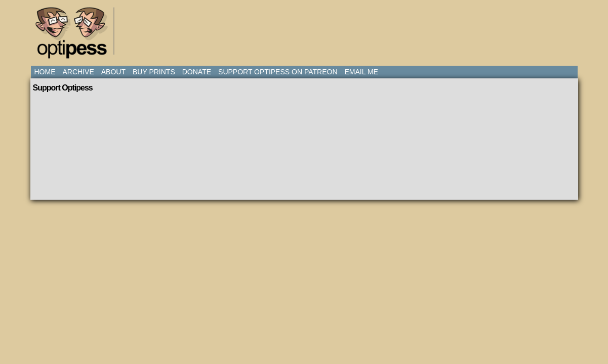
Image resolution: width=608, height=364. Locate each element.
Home (45, 72)
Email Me (361, 72)
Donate (197, 72)
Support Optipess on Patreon (278, 72)
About (113, 72)
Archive (78, 72)
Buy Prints (154, 72)
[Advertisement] (306, 28)
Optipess (76, 35)
